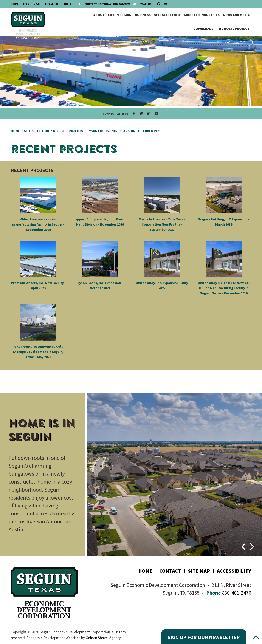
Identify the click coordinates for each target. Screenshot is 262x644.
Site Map (199, 571)
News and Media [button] (236, 15)
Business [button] (143, 15)
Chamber (52, 4)
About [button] (99, 15)
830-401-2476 (105, 4)
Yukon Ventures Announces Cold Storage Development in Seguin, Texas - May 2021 (38, 352)
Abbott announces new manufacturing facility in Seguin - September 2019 (38, 224)
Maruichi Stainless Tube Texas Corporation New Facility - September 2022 (162, 224)
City (26, 4)
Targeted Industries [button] (201, 15)
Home (15, 4)
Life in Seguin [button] (120, 15)
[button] (244, 544)
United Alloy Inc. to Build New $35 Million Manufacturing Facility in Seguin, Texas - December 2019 (224, 288)
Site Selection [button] (167, 15)
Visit (37, 4)
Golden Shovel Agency (103, 638)
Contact (69, 4)
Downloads (203, 29)
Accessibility (234, 571)
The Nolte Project (233, 29)
